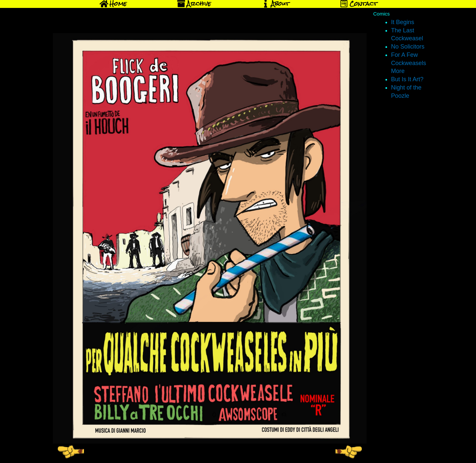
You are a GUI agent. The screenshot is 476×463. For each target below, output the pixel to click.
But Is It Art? (407, 79)
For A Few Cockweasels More (409, 63)
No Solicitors (408, 47)
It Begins (403, 22)
